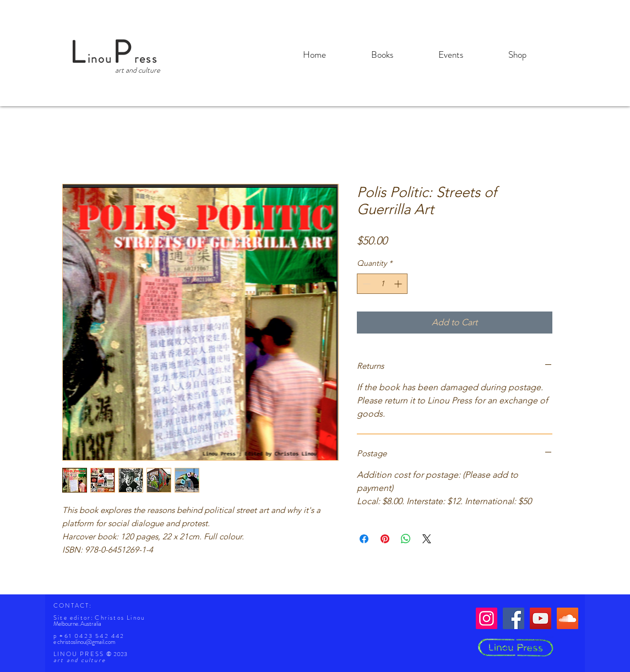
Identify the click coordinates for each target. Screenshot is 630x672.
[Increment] (399, 284)
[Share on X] (427, 539)
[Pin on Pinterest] (385, 539)
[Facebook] (514, 618)
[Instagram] (487, 618)
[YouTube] (541, 618)
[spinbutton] (382, 284)
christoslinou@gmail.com (86, 642)
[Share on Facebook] (364, 539)
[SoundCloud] (567, 618)
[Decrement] (365, 284)
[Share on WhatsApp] (406, 539)
